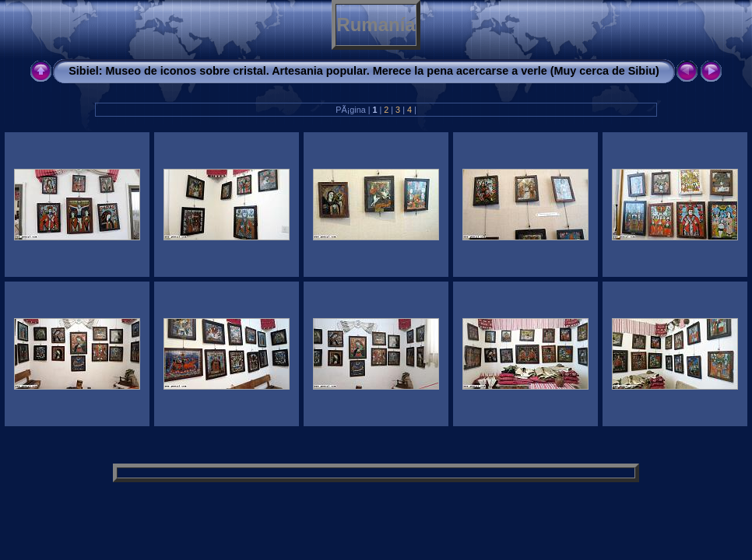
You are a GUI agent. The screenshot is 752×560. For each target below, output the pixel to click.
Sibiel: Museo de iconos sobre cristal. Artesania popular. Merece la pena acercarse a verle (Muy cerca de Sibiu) (364, 71)
